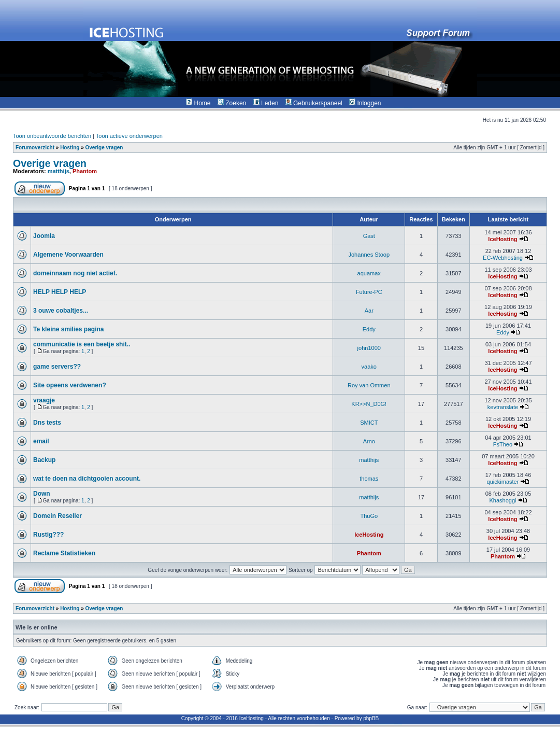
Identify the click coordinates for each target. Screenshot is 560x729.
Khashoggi (502, 500)
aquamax (369, 273)
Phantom (85, 171)
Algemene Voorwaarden (68, 255)
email (41, 441)
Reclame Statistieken (64, 553)
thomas (369, 479)
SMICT (369, 423)
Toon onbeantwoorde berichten (52, 136)
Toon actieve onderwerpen (129, 136)
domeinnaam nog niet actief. (75, 273)
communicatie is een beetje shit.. (82, 344)
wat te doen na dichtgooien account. (87, 479)
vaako (369, 367)
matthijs (59, 171)
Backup (44, 460)
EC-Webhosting (503, 258)
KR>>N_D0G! (369, 404)
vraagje (44, 400)
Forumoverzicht (35, 148)
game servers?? (57, 367)
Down (42, 494)
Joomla (44, 236)
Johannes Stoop (369, 255)
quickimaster (503, 482)
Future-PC (369, 292)
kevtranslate (503, 407)
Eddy (369, 329)
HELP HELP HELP (60, 292)
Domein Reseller (58, 516)
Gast (369, 236)
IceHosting (502, 239)
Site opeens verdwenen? (70, 385)
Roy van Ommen (369, 385)
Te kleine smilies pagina (69, 329)
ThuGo (369, 516)
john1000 (369, 348)
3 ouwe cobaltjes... (61, 311)
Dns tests (47, 423)
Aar (369, 311)
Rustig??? (48, 535)
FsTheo (503, 444)
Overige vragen (104, 148)
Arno (369, 441)
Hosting (70, 148)
